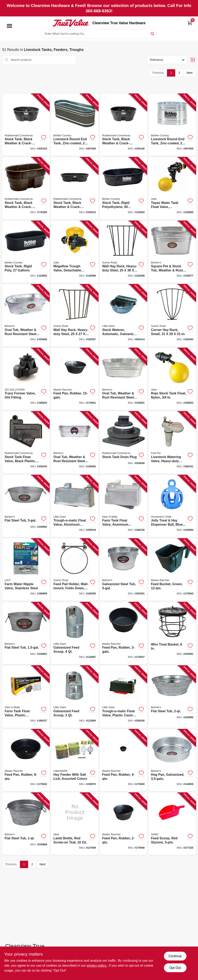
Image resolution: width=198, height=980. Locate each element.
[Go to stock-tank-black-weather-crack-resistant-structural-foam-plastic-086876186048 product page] (124, 125)
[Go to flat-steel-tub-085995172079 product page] (172, 697)
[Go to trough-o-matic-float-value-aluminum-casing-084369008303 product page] (75, 506)
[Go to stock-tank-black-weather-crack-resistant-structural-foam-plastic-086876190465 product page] (26, 188)
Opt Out (175, 968)
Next (190, 73)
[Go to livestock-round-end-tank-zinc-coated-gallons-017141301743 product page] (75, 125)
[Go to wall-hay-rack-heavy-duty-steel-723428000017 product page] (75, 315)
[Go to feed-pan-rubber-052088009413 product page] (124, 824)
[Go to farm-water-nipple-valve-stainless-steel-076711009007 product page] (26, 570)
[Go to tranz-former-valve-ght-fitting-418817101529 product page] (26, 379)
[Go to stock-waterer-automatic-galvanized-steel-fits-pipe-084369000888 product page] (124, 315)
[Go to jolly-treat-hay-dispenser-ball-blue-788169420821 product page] (172, 506)
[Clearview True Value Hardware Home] (71, 23)
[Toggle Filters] (193, 60)
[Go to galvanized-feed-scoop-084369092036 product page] (75, 697)
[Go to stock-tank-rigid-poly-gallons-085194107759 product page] (26, 252)
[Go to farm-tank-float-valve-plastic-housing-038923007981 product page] (26, 697)
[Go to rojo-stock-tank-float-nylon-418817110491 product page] (172, 379)
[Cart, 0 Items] (190, 23)
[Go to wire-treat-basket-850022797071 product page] (172, 633)
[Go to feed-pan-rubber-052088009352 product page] (26, 760)
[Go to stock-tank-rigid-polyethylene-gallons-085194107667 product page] (124, 188)
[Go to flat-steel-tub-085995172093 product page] (26, 506)
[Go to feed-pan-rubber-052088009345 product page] (124, 760)
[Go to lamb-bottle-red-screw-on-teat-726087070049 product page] (75, 824)
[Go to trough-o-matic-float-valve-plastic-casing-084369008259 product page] (124, 697)
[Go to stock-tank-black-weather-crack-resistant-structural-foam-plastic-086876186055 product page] (26, 125)
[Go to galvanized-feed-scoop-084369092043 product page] (75, 633)
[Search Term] (99, 34)
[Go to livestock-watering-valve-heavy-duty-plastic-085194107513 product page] (172, 443)
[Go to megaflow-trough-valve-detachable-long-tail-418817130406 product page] (75, 252)
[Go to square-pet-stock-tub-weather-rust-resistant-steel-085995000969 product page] (172, 252)
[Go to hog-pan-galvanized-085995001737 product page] (172, 760)
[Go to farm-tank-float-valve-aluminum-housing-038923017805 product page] (124, 506)
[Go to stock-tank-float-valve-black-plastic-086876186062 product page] (26, 443)
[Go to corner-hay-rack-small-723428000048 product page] (172, 315)
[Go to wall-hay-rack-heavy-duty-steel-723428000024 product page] (124, 252)
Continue (175, 956)
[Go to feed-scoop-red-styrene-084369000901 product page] (172, 824)
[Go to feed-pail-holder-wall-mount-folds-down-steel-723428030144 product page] (75, 570)
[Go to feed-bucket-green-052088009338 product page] (172, 570)
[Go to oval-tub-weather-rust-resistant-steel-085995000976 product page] (26, 315)
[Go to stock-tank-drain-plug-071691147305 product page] (124, 443)
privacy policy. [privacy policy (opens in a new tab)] (97, 966)
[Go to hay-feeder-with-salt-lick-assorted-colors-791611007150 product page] (75, 760)
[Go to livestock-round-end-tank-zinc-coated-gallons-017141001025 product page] (172, 125)
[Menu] (9, 26)
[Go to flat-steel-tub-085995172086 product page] (26, 633)
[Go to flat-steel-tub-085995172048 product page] (26, 824)
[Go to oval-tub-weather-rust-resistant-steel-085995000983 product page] (124, 379)
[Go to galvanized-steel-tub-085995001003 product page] (124, 570)
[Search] (153, 33)
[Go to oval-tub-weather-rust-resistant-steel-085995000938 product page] (75, 443)
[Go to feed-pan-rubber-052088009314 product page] (75, 379)
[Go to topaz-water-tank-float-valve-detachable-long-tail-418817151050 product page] (172, 188)
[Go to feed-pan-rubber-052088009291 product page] (124, 633)
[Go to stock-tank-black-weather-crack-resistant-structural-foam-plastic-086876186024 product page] (75, 188)
